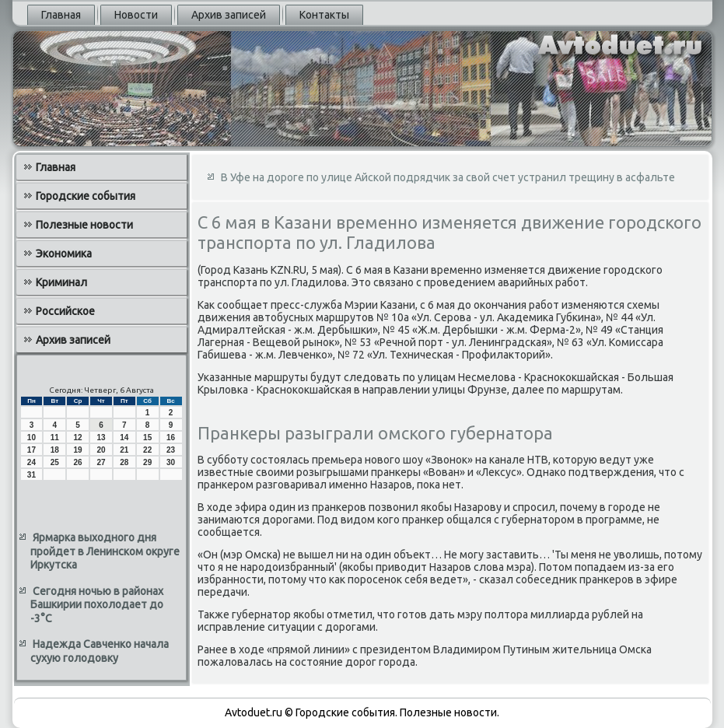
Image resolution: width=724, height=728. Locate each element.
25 (55, 462)
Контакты (324, 15)
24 (31, 462)
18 (55, 450)
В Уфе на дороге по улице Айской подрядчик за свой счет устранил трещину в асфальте (448, 177)
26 (78, 462)
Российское (65, 311)
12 (78, 437)
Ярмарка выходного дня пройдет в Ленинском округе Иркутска (105, 551)
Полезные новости (84, 225)
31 (31, 475)
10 (31, 437)
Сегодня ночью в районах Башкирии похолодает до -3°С (97, 605)
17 (31, 450)
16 (171, 437)
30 (171, 462)
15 (147, 437)
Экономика (64, 254)
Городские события (86, 196)
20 (101, 450)
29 (147, 462)
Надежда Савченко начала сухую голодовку (100, 651)
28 (124, 462)
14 (124, 437)
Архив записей (229, 15)
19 (78, 450)
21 (124, 450)
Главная (61, 15)
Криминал (61, 282)
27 (101, 462)
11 (55, 437)
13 (101, 437)
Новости (136, 15)
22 (147, 450)
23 (171, 450)
